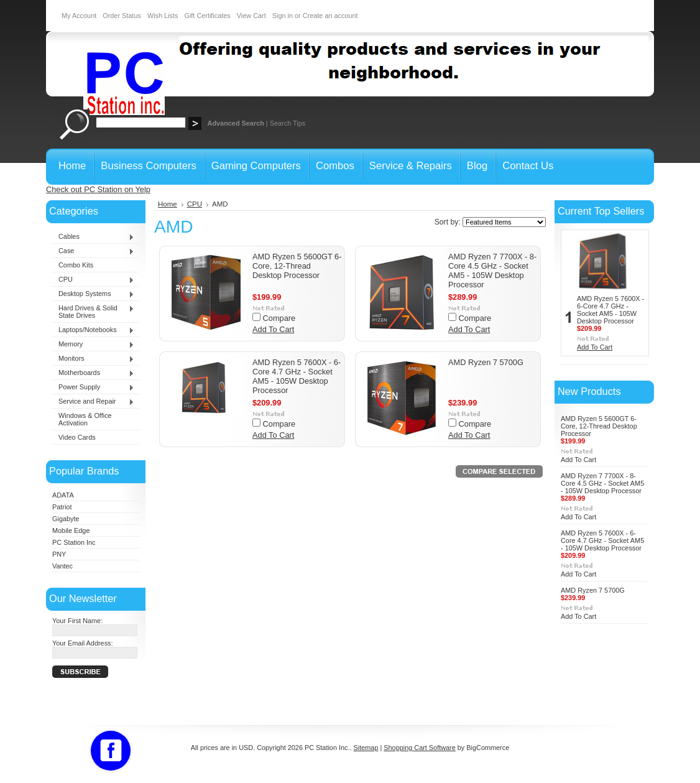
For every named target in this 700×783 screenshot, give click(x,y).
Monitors (93, 359)
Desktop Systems (93, 294)
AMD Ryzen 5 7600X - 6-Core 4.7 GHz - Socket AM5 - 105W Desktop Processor (297, 376)
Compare (279, 318)
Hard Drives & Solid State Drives (93, 312)
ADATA (63, 495)
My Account (79, 16)
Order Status (122, 16)
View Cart (251, 16)
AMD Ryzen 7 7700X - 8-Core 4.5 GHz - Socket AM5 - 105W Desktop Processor (492, 271)
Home (168, 204)
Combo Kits (76, 265)
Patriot (62, 507)
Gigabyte (66, 519)
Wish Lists (163, 16)
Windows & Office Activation (85, 419)
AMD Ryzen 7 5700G (486, 362)
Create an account (330, 16)
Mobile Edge (71, 530)
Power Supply (93, 387)
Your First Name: (77, 621)
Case (93, 251)
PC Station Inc (74, 542)
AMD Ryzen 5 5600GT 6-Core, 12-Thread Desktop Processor (297, 266)
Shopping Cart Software (419, 748)
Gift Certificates (207, 16)
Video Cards (77, 437)
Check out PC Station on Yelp (98, 189)
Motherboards (93, 373)
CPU (93, 280)
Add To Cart (273, 329)
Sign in (283, 16)
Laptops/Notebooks (93, 330)
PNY (59, 554)
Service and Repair (93, 402)
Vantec (62, 566)
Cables (93, 237)
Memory (93, 345)
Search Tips (288, 123)
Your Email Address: (83, 643)
